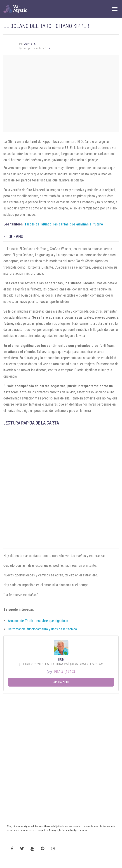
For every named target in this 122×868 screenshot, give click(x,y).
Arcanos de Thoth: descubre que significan (38, 621)
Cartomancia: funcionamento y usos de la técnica (42, 629)
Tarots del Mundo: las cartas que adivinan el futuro (64, 224)
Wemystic (30, 44)
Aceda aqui (61, 682)
